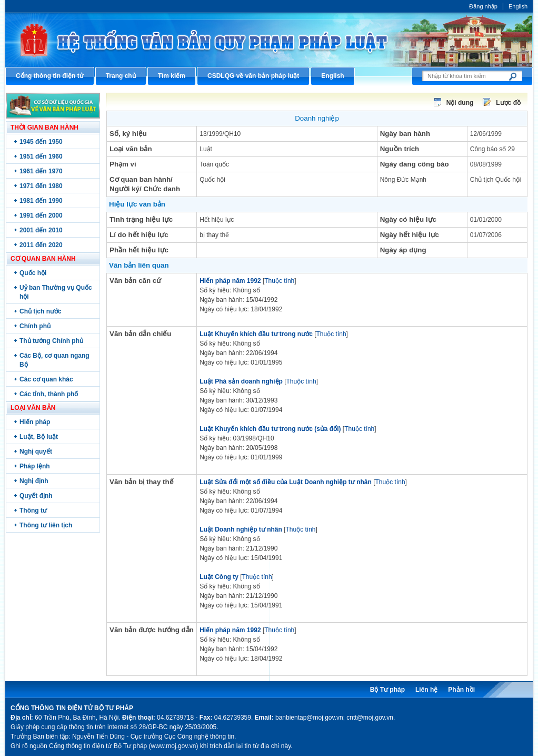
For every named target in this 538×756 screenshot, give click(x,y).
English (518, 6)
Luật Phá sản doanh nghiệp (241, 381)
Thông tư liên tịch (46, 525)
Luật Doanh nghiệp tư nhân (241, 529)
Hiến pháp (35, 422)
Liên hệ (426, 690)
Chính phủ (35, 326)
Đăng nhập (483, 6)
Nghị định (34, 481)
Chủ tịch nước (41, 311)
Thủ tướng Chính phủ (51, 341)
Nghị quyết (36, 451)
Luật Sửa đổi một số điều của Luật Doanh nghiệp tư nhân (286, 482)
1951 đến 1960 (41, 156)
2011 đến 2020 (41, 245)
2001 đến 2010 (41, 230)
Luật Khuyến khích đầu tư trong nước (256, 334)
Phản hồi (461, 690)
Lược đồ (508, 103)
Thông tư (33, 510)
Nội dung (460, 103)
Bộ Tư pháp (387, 690)
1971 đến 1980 (41, 186)
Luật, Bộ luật (39, 437)
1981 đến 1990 (41, 201)
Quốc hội (33, 273)
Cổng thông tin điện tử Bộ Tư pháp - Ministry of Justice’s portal (269, 40)
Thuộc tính (279, 281)
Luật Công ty (219, 577)
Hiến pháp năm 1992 (230, 281)
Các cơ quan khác (46, 379)
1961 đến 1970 (41, 171)
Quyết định (36, 496)
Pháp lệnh (35, 466)
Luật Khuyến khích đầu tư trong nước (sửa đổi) (270, 429)
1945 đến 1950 (41, 142)
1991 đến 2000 (41, 215)
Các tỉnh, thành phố (49, 394)
